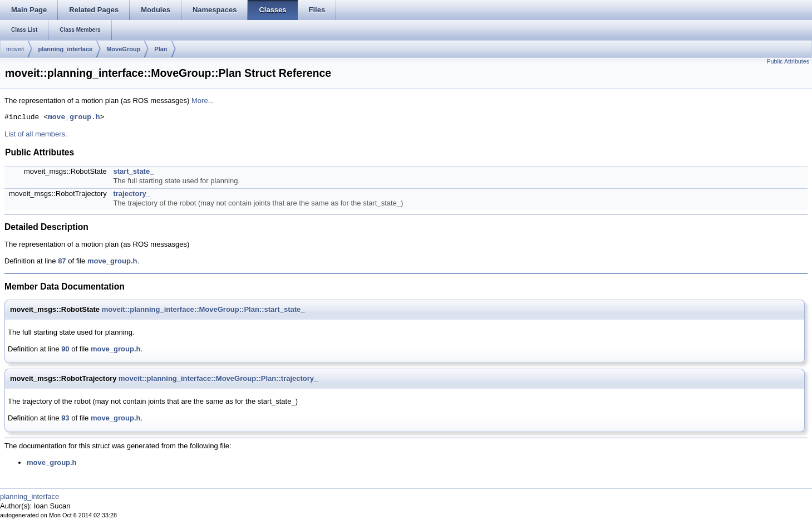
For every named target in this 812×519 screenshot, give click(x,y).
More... (203, 101)
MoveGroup (123, 49)
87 (62, 261)
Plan (161, 49)
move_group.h (74, 117)
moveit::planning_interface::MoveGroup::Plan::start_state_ (203, 309)
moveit (15, 49)
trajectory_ (131, 194)
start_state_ (133, 171)
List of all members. (36, 134)
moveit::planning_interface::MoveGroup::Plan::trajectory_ (218, 378)
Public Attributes (788, 61)
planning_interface (65, 49)
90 (65, 349)
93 (65, 418)
